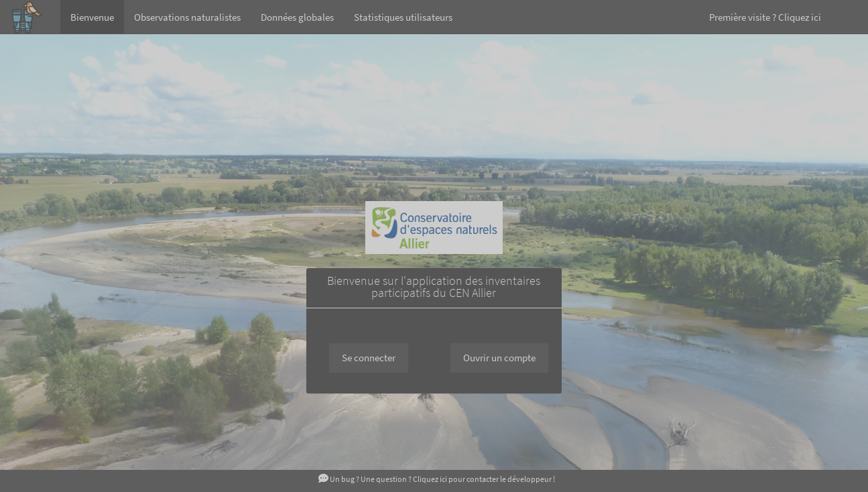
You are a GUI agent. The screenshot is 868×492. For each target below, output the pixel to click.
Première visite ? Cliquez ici (765, 17)
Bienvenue (92, 17)
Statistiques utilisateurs (403, 17)
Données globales (297, 17)
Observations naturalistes (187, 17)
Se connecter (369, 358)
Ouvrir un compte (499, 358)
